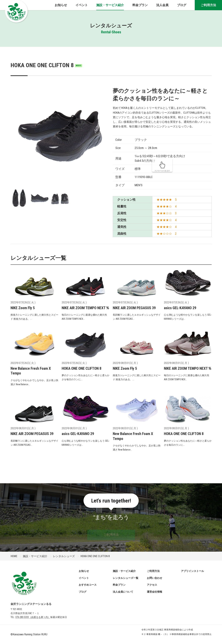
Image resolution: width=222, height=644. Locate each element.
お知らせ (84, 571)
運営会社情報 (155, 592)
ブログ (83, 592)
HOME (14, 556)
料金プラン (119, 585)
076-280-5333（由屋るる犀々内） (33, 617)
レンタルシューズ (64, 556)
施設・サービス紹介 (35, 556)
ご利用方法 (208, 5)
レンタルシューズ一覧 (126, 578)
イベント (84, 578)
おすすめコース (88, 585)
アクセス (152, 585)
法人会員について (123, 592)
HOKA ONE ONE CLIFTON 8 (46, 65)
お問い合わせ (155, 578)
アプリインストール (192, 571)
